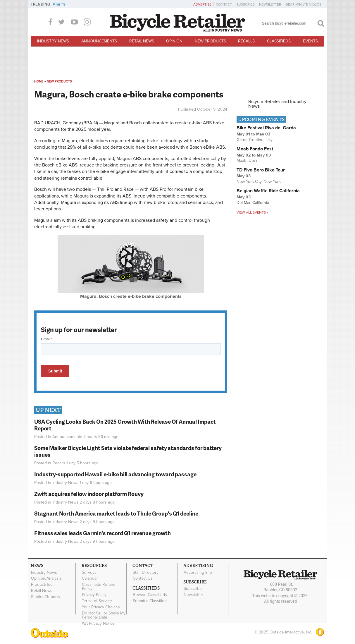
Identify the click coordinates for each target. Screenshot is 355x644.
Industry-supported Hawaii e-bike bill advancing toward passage (115, 474)
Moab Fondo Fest (255, 149)
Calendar (90, 578)
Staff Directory (146, 572)
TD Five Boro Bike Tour (261, 170)
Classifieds (279, 41)
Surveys (89, 572)
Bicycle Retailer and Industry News (277, 104)
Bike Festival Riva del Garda (266, 128)
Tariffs (60, 4)
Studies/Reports (45, 597)
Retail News (142, 41)
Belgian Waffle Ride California (268, 191)
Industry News (53, 41)
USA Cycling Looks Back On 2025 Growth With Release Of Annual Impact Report (125, 425)
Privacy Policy (94, 595)
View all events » (252, 212)
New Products (210, 41)
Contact (224, 4)
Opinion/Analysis (46, 578)
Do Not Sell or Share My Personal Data (104, 615)
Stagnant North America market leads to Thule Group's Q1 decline (116, 513)
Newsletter (270, 4)
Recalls (246, 41)
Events (310, 41)
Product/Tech (43, 585)
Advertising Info (198, 572)
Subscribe (245, 4)
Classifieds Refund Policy (99, 587)
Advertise (202, 4)
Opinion (174, 41)
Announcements (99, 41)
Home (39, 81)
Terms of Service (97, 601)
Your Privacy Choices (101, 607)
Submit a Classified (150, 601)
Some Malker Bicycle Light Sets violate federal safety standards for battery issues (128, 451)
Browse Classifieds (150, 595)
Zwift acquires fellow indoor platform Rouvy (89, 494)
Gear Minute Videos (303, 4)
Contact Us (143, 578)
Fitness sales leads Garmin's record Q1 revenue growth (102, 533)
